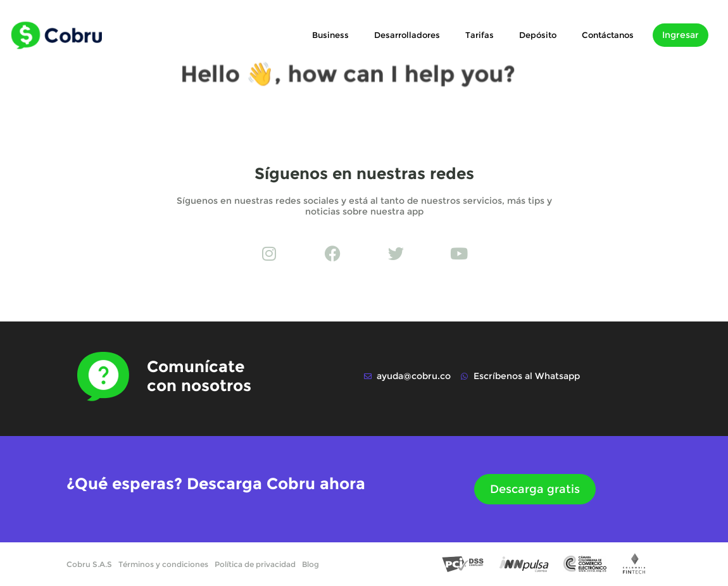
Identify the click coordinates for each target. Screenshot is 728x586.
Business (330, 35)
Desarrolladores (407, 35)
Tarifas (480, 35)
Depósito (538, 35)
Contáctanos (608, 35)
